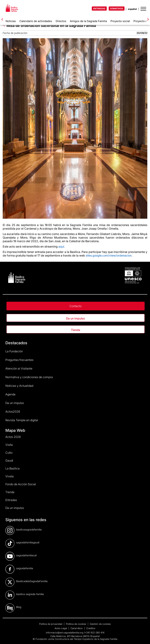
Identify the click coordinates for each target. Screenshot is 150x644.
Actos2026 (13, 412)
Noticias (11, 21)
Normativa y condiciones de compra (29, 377)
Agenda (10, 394)
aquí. (62, 246)
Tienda (76, 330)
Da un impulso (76, 318)
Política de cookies (76, 624)
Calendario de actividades (36, 21)
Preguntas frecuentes (19, 360)
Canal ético (77, 628)
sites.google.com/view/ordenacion (109, 255)
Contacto (76, 306)
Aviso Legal (61, 628)
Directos (61, 21)
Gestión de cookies (100, 624)
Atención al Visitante (19, 368)
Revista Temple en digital (22, 420)
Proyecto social (120, 21)
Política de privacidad (51, 624)
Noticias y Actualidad (19, 386)
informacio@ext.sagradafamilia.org (65, 633)
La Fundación (14, 351)
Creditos (91, 628)
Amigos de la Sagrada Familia (88, 21)
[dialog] (143, 637)
